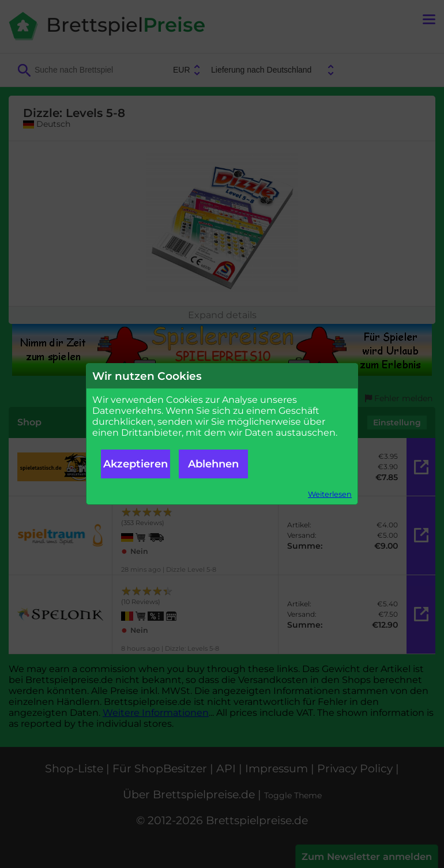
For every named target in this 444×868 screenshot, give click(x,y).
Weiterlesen (330, 494)
